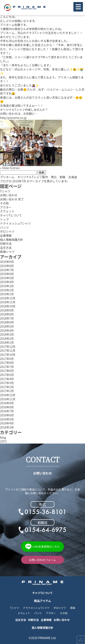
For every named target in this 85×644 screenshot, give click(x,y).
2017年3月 (7, 383)
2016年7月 (7, 411)
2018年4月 (7, 331)
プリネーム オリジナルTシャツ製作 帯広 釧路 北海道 (38, 177)
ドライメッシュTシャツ (15, 223)
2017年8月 (7, 363)
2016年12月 (8, 395)
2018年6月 (7, 322)
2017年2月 (7, 387)
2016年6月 (7, 415)
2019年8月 (7, 266)
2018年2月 (7, 339)
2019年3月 (7, 286)
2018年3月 (7, 334)
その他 (4, 203)
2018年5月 (7, 326)
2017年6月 (7, 371)
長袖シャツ (7, 252)
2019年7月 (7, 270)
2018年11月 (8, 302)
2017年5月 (7, 375)
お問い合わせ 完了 (12, 199)
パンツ (4, 228)
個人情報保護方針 (12, 240)
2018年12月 (8, 298)
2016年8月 (7, 407)
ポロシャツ (7, 231)
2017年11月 (8, 351)
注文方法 (6, 248)
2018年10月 (8, 306)
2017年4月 (7, 379)
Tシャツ (5, 191)
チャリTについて (11, 215)
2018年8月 (7, 314)
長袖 (73, 608)
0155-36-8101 (45, 512)
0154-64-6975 (45, 530)
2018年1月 (7, 342)
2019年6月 (7, 274)
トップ (4, 220)
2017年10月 (8, 355)
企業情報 (6, 236)
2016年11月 (8, 399)
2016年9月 (7, 403)
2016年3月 (7, 427)
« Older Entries (10, 168)
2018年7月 (7, 318)
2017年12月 (8, 347)
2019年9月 (7, 262)
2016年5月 (7, 419)
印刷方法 (6, 244)
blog (3, 437)
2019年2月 (7, 290)
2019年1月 (7, 294)
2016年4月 (7, 423)
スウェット (7, 211)
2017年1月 (7, 391)
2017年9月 (7, 359)
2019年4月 (7, 282)
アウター (6, 207)
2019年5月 (7, 278)
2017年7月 (7, 367)
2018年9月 (7, 310)
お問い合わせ (9, 195)
